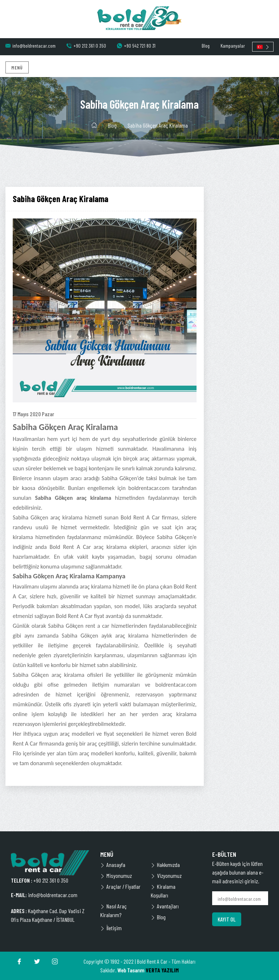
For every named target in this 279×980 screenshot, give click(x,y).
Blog (206, 46)
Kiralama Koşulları (163, 891)
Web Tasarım (131, 970)
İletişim (111, 928)
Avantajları (165, 906)
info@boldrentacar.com (31, 46)
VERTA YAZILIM (162, 970)
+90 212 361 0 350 (86, 46)
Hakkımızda (165, 865)
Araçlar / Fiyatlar (120, 886)
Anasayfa (113, 865)
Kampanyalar (233, 46)
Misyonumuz (116, 875)
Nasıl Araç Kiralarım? (114, 910)
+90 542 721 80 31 (136, 46)
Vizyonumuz (166, 875)
